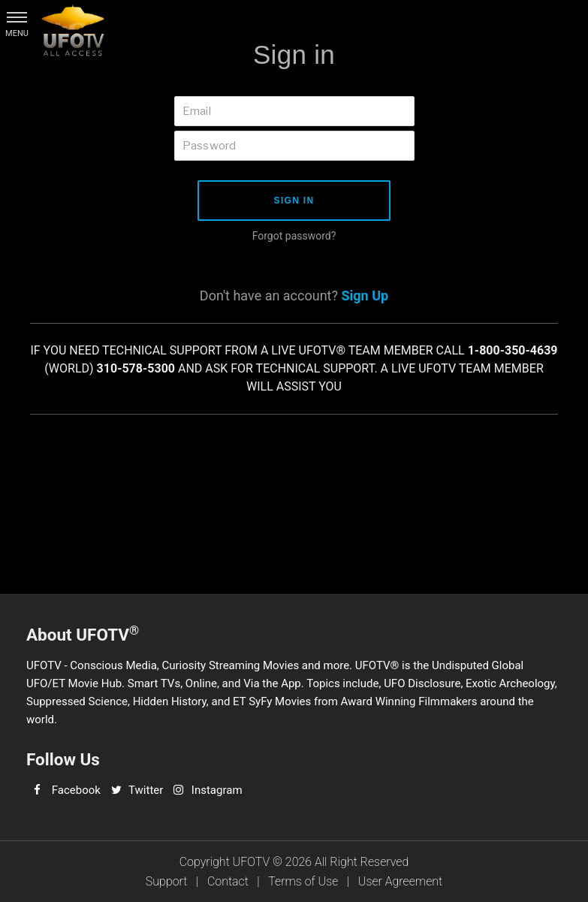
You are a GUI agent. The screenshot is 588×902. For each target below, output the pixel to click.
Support (167, 881)
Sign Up (365, 296)
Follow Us (63, 759)
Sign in (294, 201)
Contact (228, 881)
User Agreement (400, 881)
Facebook (76, 790)
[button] (17, 17)
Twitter (146, 790)
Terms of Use (303, 881)
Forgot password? (294, 236)
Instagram (217, 790)
